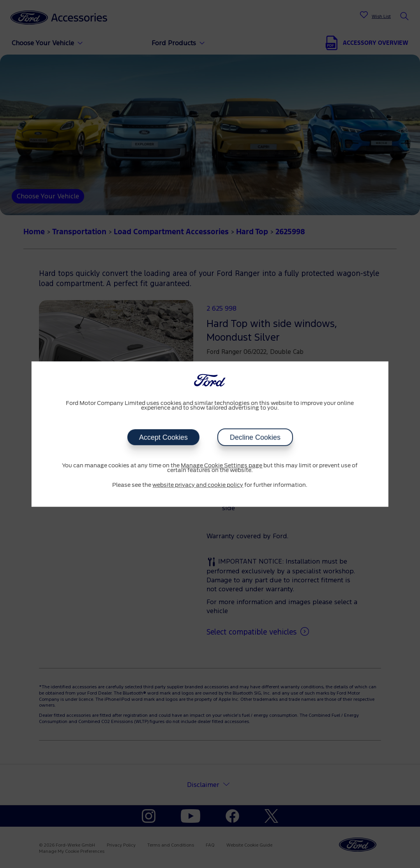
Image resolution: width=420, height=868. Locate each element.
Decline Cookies (255, 437)
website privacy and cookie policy (198, 485)
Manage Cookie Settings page (221, 466)
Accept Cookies (163, 437)
